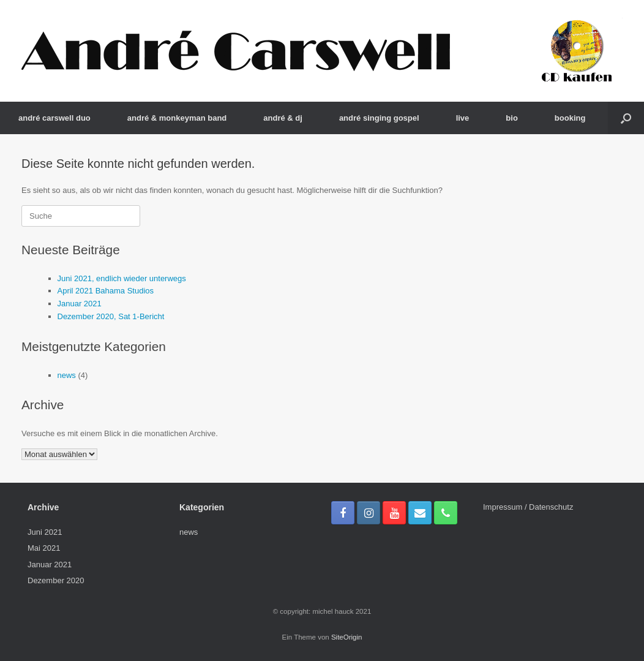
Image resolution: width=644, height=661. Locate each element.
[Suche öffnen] (626, 118)
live (463, 118)
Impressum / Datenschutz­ (528, 507)
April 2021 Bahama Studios (106, 291)
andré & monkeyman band (177, 118)
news (67, 375)
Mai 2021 (44, 548)
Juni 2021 (45, 532)
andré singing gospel (379, 118)
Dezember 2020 (56, 580)
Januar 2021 (80, 304)
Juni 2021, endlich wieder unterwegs (122, 278)
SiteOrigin (347, 637)
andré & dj (283, 118)
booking (570, 118)
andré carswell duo (54, 118)
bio (512, 118)
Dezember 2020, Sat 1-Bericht (111, 316)
